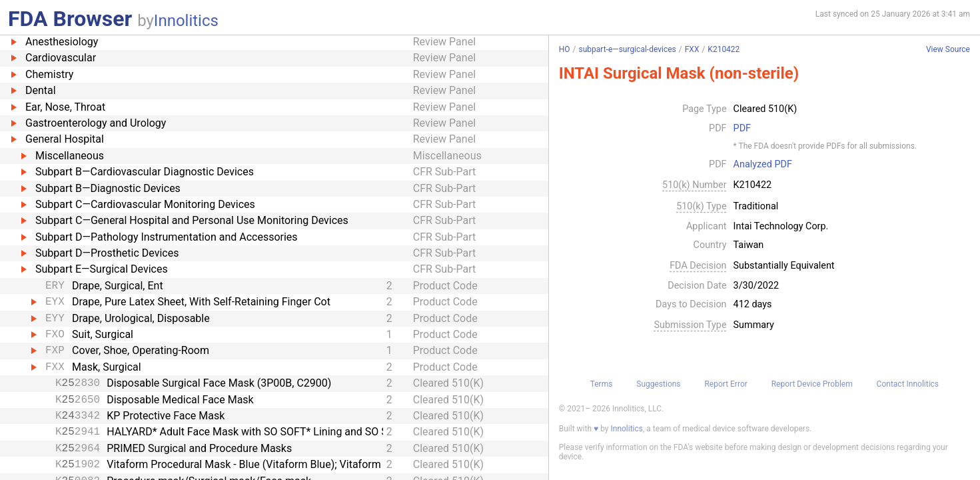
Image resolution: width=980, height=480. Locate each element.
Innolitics (186, 21)
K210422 (724, 49)
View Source (948, 50)
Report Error (726, 384)
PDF (742, 129)
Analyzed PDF (763, 165)
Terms (602, 384)
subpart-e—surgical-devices (628, 49)
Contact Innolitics (908, 384)
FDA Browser (70, 19)
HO (565, 49)
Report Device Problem (812, 384)
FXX (692, 49)
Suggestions (658, 384)
